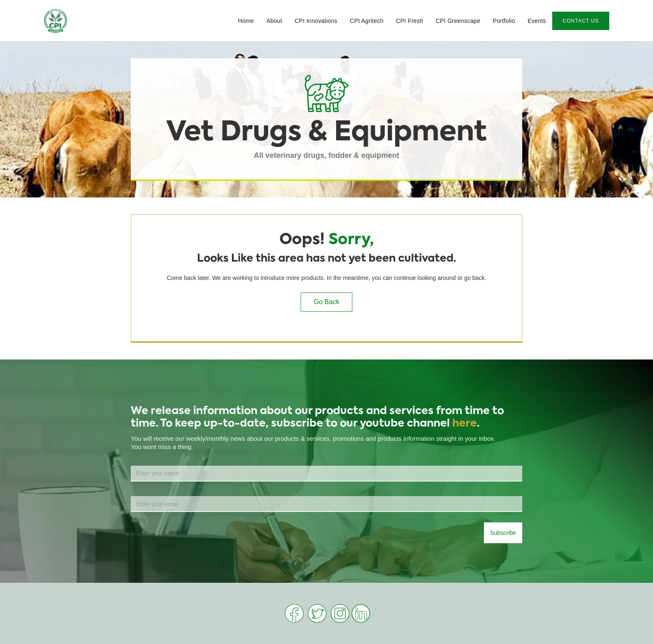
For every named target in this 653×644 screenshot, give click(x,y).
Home (246, 21)
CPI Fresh (410, 21)
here (465, 424)
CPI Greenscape (458, 21)
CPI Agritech (367, 21)
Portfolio (504, 21)
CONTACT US (581, 21)
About (274, 21)
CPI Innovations (316, 21)
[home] (56, 21)
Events (537, 21)
